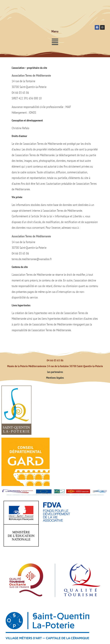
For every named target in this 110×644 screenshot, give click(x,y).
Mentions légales (55, 378)
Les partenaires (55, 372)
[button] (55, 42)
